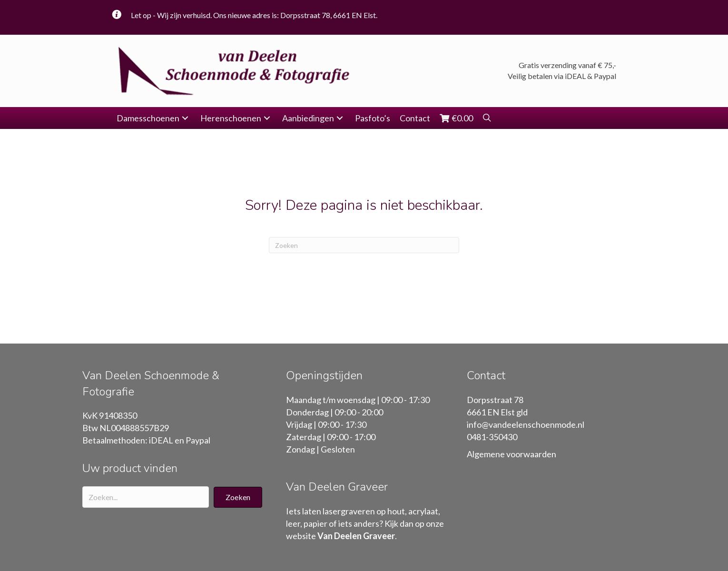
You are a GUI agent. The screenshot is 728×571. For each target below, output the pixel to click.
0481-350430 (492, 437)
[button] (185, 118)
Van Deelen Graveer (356, 536)
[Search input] (146, 497)
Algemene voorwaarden (512, 454)
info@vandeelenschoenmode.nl (526, 424)
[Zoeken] (364, 245)
